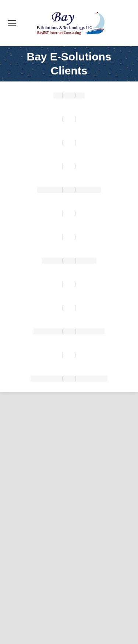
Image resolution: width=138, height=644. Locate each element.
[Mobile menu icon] (12, 23)
